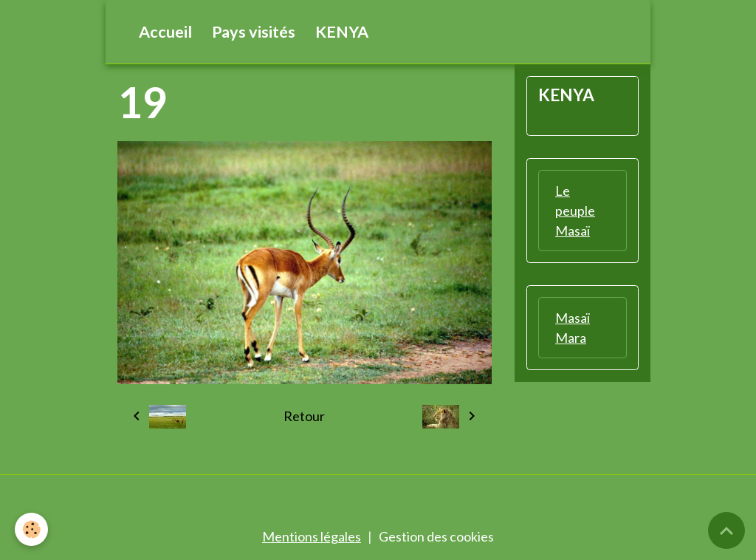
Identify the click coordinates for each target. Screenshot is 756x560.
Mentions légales (312, 536)
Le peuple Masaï (575, 211)
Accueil (165, 32)
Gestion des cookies (436, 536)
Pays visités (254, 32)
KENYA (342, 32)
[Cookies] (31, 529)
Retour (304, 416)
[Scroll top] (726, 530)
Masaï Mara (573, 328)
